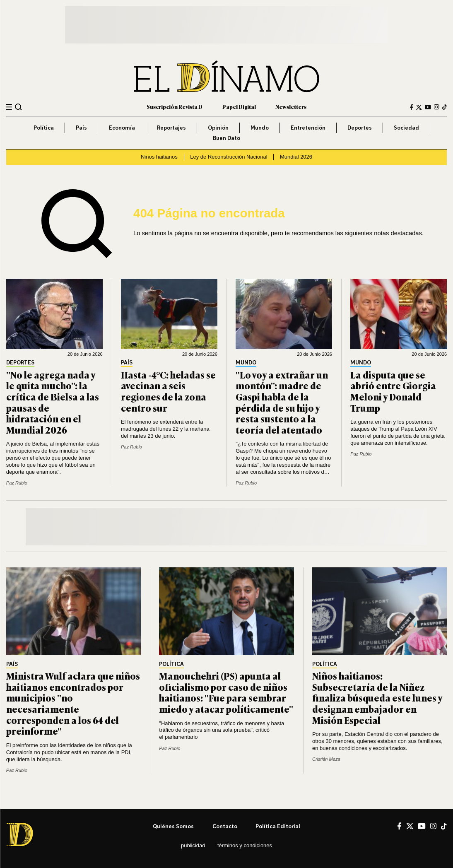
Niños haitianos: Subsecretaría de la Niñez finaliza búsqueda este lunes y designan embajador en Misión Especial (377, 698)
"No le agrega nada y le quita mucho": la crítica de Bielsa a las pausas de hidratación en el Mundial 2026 (53, 402)
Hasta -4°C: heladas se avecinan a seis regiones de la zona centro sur (168, 391)
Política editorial (278, 826)
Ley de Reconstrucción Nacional (229, 157)
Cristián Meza (326, 759)
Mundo (260, 128)
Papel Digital (239, 107)
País (81, 128)
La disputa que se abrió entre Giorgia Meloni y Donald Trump (393, 391)
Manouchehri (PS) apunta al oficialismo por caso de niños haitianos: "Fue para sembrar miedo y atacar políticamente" (226, 692)
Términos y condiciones (245, 845)
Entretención (308, 128)
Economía (122, 128)
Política (44, 128)
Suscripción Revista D (175, 107)
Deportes (360, 128)
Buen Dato (226, 138)
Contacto (225, 826)
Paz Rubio (17, 483)
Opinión (218, 128)
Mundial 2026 (296, 157)
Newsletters (291, 107)
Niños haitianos (159, 157)
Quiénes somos (173, 826)
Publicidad (193, 845)
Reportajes (171, 128)
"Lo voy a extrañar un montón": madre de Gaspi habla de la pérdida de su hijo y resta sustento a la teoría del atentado (282, 402)
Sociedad (406, 128)
